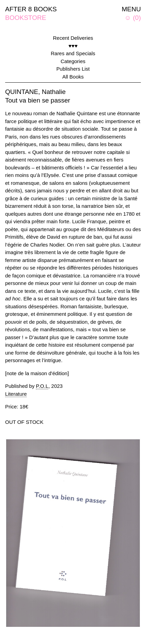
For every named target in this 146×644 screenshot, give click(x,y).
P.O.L (42, 386)
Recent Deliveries (73, 38)
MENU (131, 9)
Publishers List (73, 69)
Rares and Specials (73, 53)
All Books (73, 77)
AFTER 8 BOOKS (31, 9)
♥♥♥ (73, 46)
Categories (73, 61)
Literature (16, 394)
